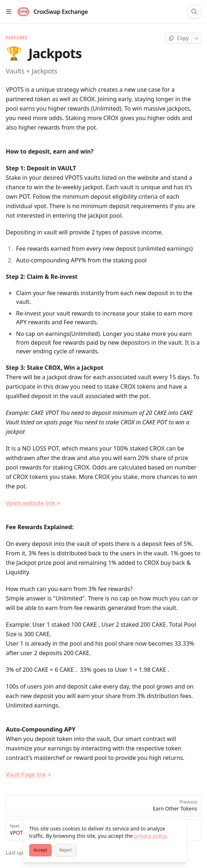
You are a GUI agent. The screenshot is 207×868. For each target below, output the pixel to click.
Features (17, 38)
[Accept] (40, 850)
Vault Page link (29, 774)
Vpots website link (33, 503)
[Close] (178, 828)
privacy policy (150, 836)
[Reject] (66, 850)
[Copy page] (179, 38)
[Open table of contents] (9, 12)
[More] (197, 38)
